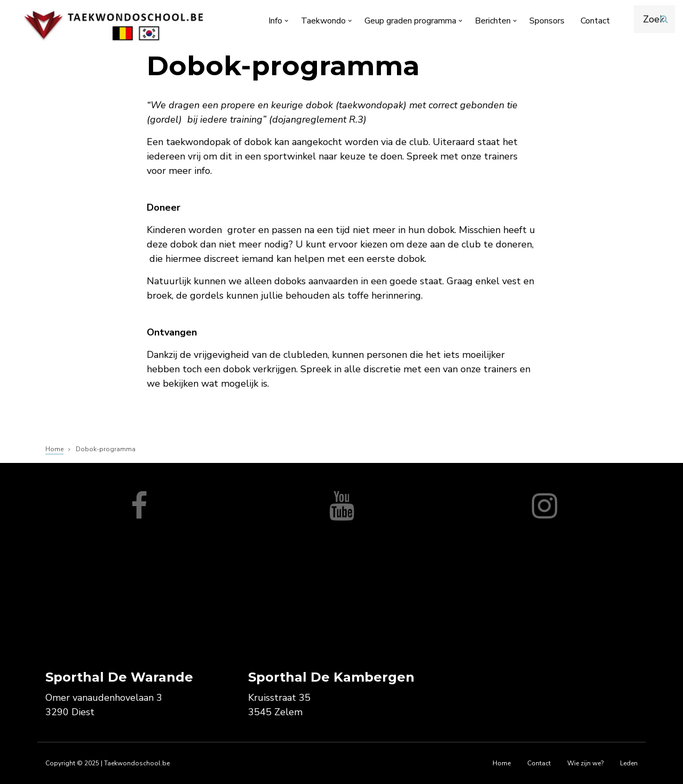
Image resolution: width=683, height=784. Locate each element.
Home (502, 763)
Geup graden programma (414, 23)
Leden (629, 763)
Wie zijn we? (585, 763)
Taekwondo (327, 23)
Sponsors (547, 21)
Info (279, 23)
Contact (595, 21)
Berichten (497, 23)
